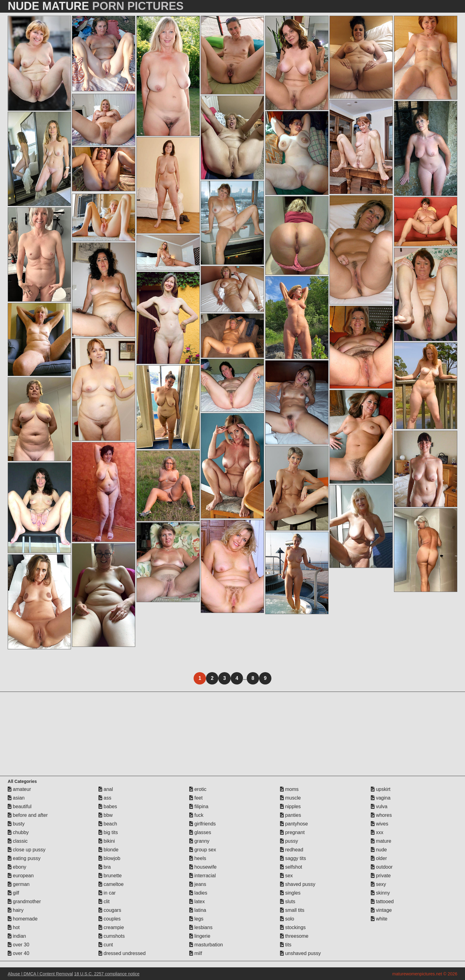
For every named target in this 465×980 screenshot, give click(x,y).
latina (198, 910)
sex (286, 876)
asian (16, 798)
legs (196, 919)
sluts (288, 901)
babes (108, 806)
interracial (203, 876)
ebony (17, 867)
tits (286, 945)
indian (17, 936)
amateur (19, 789)
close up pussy (27, 850)
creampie (111, 927)
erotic (198, 789)
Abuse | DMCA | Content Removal (40, 974)
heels (198, 858)
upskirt (381, 789)
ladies (198, 893)
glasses (200, 832)
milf (196, 953)
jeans (198, 884)
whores (381, 815)
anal (106, 789)
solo (287, 919)
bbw (106, 815)
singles (290, 893)
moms (289, 789)
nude (379, 850)
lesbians (201, 927)
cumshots (112, 936)
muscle (290, 798)
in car (107, 893)
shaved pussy (298, 884)
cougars (110, 910)
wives (379, 824)
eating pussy (24, 858)
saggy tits (293, 858)
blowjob (109, 858)
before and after (28, 815)
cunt (106, 945)
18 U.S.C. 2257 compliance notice (107, 974)
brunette (110, 876)
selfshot (291, 867)
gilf (13, 893)
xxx (377, 832)
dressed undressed (122, 953)
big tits (108, 832)
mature (381, 841)
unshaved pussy (300, 953)
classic (18, 841)
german (19, 884)
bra (105, 867)
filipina (199, 806)
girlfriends (203, 824)
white (379, 919)
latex (197, 901)
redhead (292, 850)
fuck (196, 815)
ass (105, 798)
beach (108, 824)
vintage (381, 910)
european (21, 876)
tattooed (382, 901)
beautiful (20, 806)
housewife (203, 867)
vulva (379, 806)
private (381, 876)
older (379, 858)
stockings (293, 927)
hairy (16, 910)
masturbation (206, 945)
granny (199, 841)
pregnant (292, 832)
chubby (18, 832)
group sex (203, 850)
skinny (380, 893)
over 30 (19, 945)
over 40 (19, 953)
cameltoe (111, 884)
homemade (23, 919)
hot (14, 927)
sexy (378, 884)
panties (291, 815)
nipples (290, 806)
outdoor (382, 867)
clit (104, 901)
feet (196, 798)
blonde (109, 850)
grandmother (24, 901)
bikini (107, 841)
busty (16, 824)
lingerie (200, 936)
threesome (294, 936)
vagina (381, 798)
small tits (292, 910)
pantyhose (294, 824)
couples (110, 919)
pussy (289, 841)
